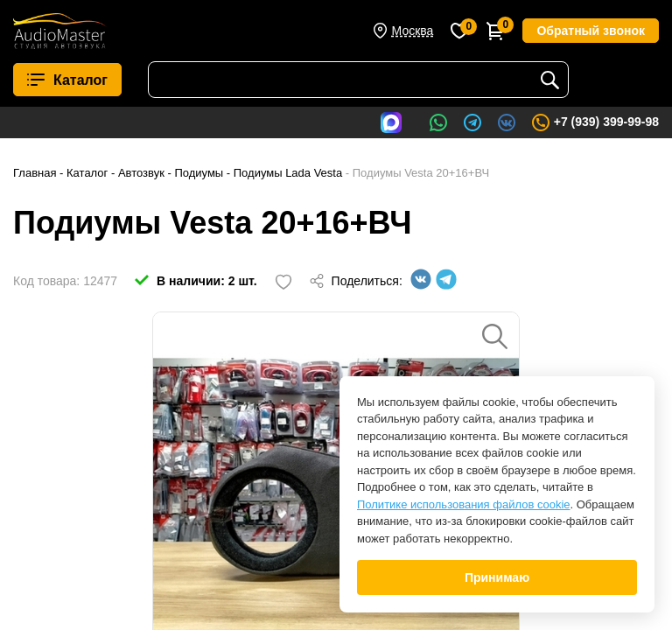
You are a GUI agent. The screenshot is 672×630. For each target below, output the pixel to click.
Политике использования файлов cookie (464, 504)
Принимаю (497, 577)
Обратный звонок (591, 31)
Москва (413, 31)
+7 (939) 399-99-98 (595, 122)
